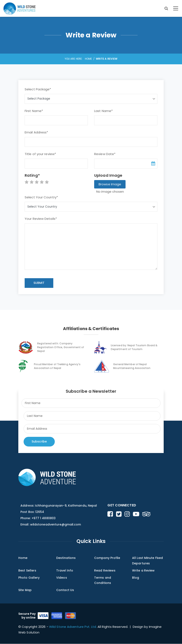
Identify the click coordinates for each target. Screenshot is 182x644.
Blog (136, 578)
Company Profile (107, 558)
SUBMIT (39, 283)
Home (88, 59)
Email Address (36, 132)
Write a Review (143, 570)
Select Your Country (41, 197)
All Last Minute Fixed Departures (147, 561)
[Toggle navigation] (175, 8)
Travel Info (65, 570)
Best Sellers (27, 570)
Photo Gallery (29, 578)
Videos (62, 578)
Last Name (103, 111)
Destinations (66, 558)
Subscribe (39, 441)
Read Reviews (105, 570)
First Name (34, 111)
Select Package (38, 89)
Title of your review (40, 154)
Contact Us (65, 590)
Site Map (25, 590)
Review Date (105, 154)
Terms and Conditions (103, 580)
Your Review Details (41, 219)
